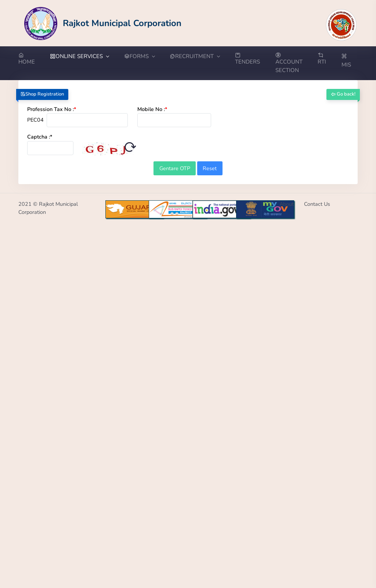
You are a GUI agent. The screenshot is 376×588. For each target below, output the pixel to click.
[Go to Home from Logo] (103, 23)
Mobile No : (152, 109)
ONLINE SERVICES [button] (79, 56)
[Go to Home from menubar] (30, 59)
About (287, 204)
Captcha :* (40, 137)
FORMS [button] (139, 56)
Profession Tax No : (52, 109)
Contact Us (317, 204)
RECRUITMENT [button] (195, 56)
